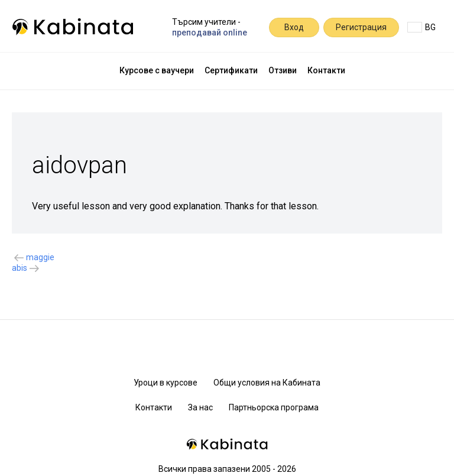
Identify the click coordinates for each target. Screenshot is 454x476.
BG (421, 27)
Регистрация (361, 27)
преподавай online (210, 33)
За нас (200, 407)
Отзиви (283, 70)
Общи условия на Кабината (267, 383)
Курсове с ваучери (157, 70)
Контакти (326, 70)
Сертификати (231, 70)
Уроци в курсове (166, 383)
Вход (294, 27)
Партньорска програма (274, 407)
